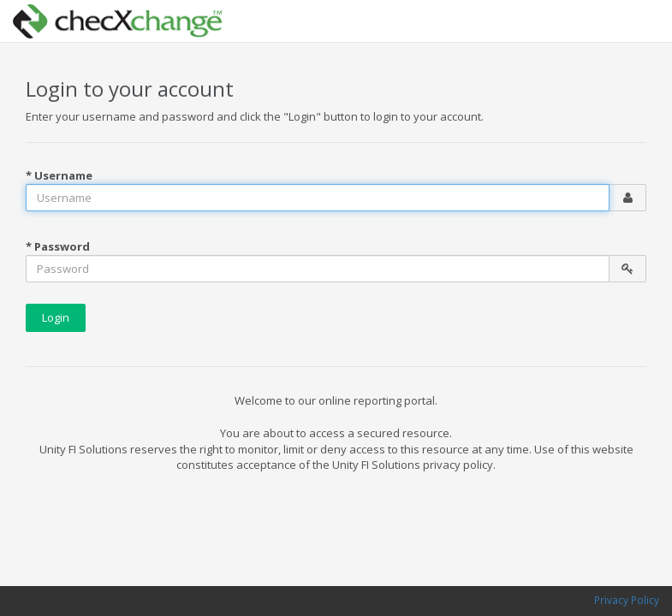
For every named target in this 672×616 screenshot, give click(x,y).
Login (56, 317)
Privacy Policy (627, 600)
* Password (58, 246)
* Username (59, 175)
